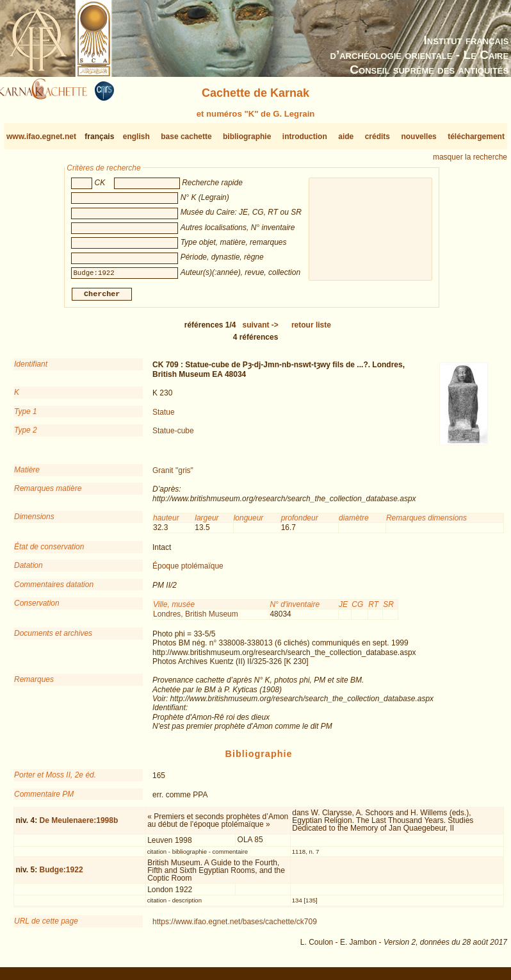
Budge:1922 (61, 875)
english (136, 137)
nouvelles (418, 137)
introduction (305, 137)
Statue (164, 417)
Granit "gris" (173, 476)
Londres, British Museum (196, 619)
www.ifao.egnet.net (41, 137)
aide (346, 137)
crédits (377, 137)
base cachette (186, 137)
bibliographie (247, 137)
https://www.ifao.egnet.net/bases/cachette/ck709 (235, 927)
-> (261, 330)
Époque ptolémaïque (188, 571)
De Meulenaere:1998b (79, 826)
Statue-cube (173, 436)
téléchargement (476, 137)
